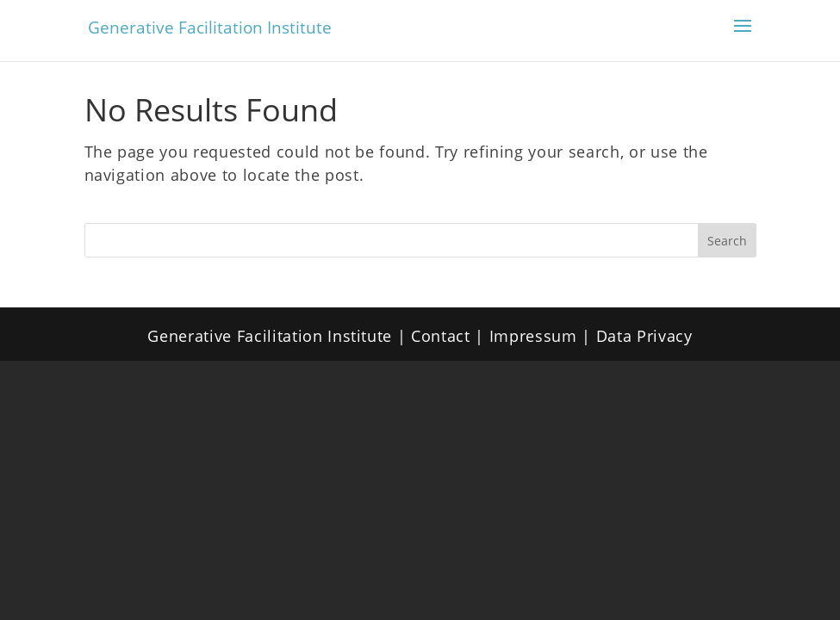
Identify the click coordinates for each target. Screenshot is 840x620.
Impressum (533, 336)
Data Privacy (644, 336)
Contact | (450, 336)
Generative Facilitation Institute (210, 28)
